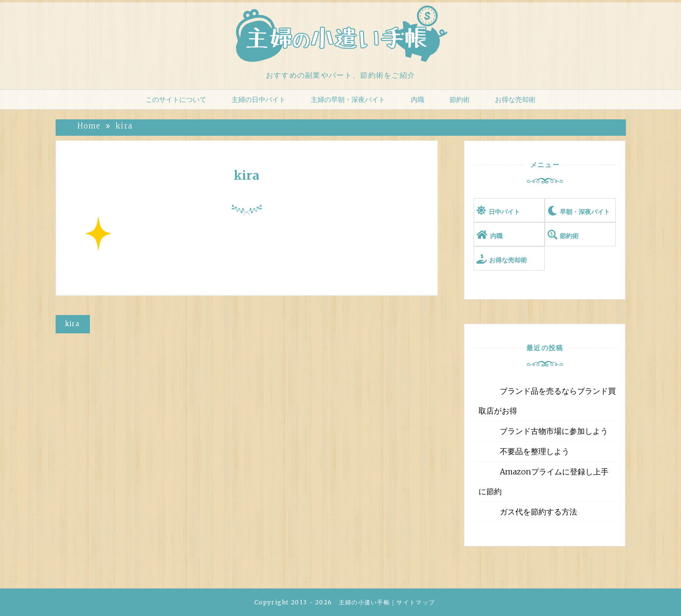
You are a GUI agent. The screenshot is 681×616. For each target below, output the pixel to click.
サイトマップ (416, 602)
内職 (418, 100)
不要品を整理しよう (535, 451)
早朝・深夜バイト (585, 212)
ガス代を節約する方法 (538, 512)
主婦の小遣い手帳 (364, 602)
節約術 (460, 100)
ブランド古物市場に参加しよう (554, 431)
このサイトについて (176, 100)
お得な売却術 (515, 100)
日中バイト (504, 212)
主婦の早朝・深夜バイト (348, 100)
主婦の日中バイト (259, 100)
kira (247, 175)
